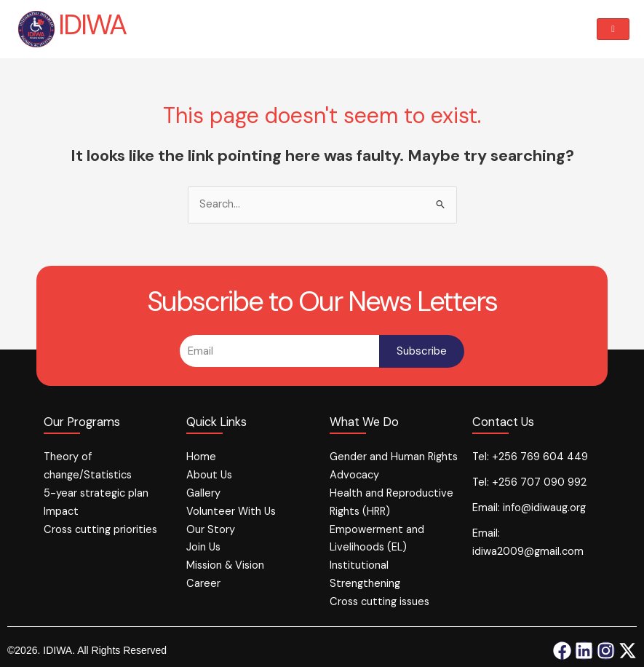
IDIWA (92, 25)
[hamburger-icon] (613, 29)
